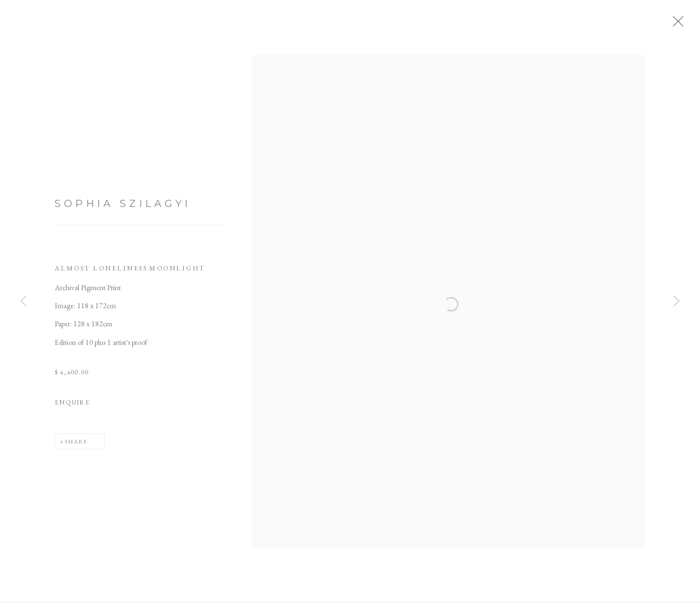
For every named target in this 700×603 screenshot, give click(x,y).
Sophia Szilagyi (123, 206)
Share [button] (76, 444)
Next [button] (676, 301)
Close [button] (675, 25)
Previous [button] (24, 301)
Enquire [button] (72, 405)
